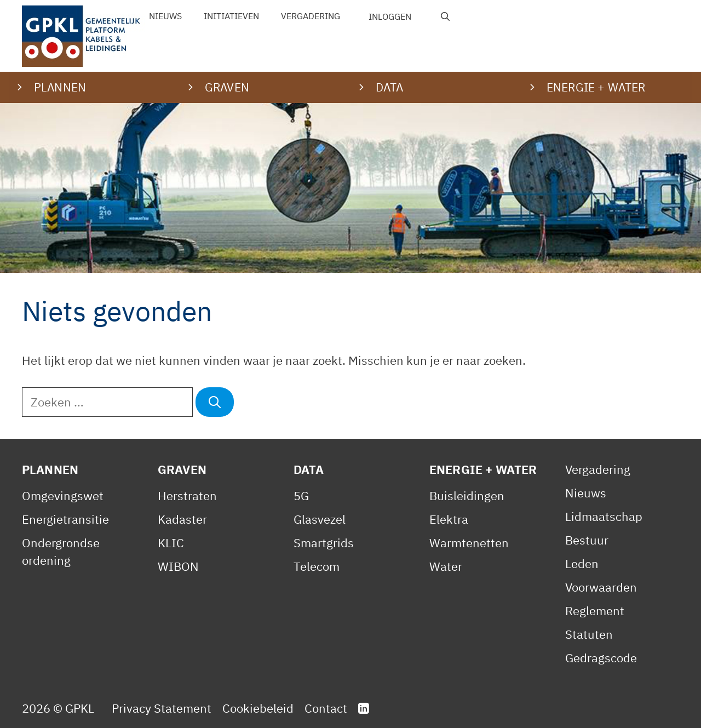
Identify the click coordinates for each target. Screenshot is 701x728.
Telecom (317, 566)
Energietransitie (65, 519)
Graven (182, 469)
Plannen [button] (60, 87)
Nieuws (165, 16)
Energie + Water (483, 469)
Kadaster (182, 519)
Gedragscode (601, 658)
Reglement (595, 611)
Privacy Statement (162, 708)
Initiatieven (231, 16)
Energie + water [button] (596, 87)
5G (301, 495)
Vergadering (311, 16)
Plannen (50, 469)
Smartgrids (324, 543)
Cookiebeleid (258, 708)
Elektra (449, 519)
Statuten (589, 634)
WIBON (178, 566)
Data (309, 469)
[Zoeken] (215, 402)
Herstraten (187, 495)
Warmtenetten (469, 543)
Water (446, 566)
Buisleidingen (467, 495)
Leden (582, 563)
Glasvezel (320, 519)
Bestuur (587, 540)
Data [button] (390, 87)
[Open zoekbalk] (446, 16)
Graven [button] (227, 87)
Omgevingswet (63, 495)
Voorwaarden (601, 587)
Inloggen (390, 16)
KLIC (171, 543)
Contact (326, 708)
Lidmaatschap (604, 516)
